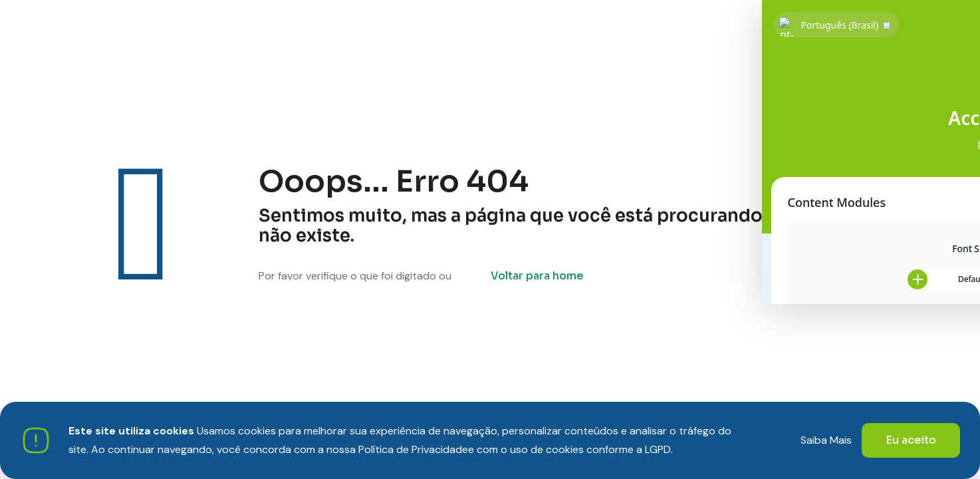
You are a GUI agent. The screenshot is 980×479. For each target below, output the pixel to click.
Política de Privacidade (413, 449)
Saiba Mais (826, 440)
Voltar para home (537, 276)
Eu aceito (911, 440)
